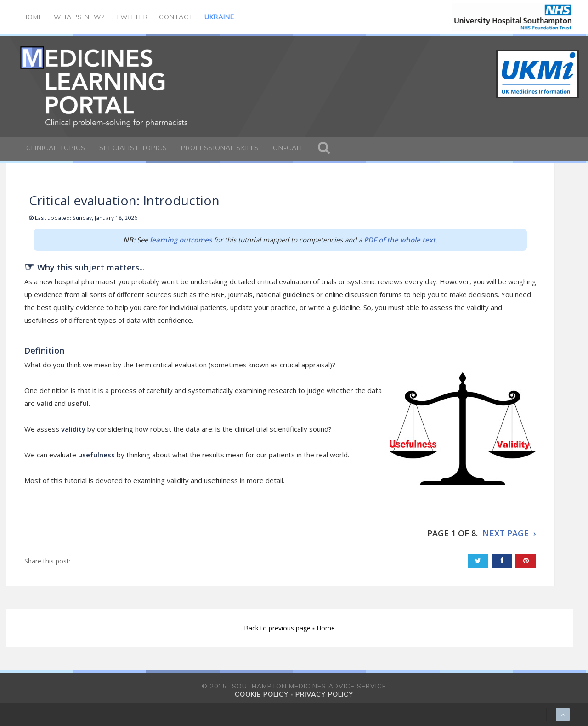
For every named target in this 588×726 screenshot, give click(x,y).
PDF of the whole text (400, 240)
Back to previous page (278, 628)
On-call (288, 148)
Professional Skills (220, 148)
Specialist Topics (133, 148)
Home (33, 17)
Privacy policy (324, 694)
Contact (176, 17)
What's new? (79, 17)
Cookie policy (262, 694)
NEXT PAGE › (509, 533)
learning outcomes (181, 240)
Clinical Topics (56, 148)
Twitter (132, 17)
